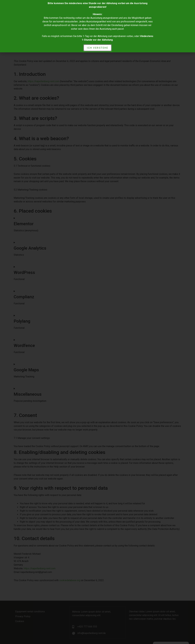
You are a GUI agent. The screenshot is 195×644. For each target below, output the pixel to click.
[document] (97, 322)
